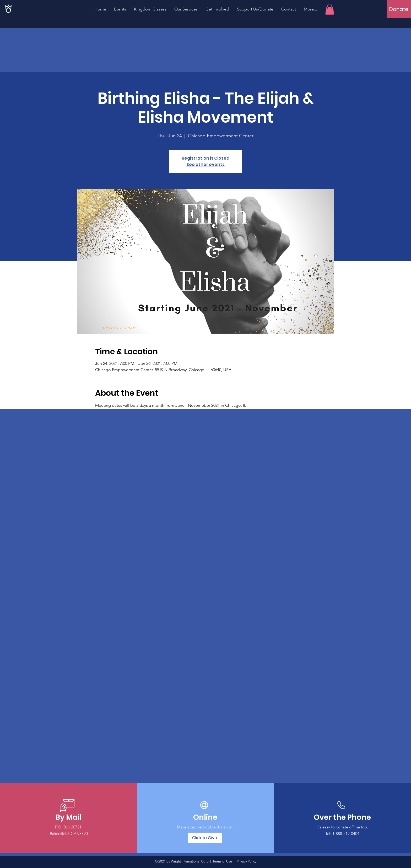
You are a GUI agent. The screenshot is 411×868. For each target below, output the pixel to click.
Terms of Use (222, 861)
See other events (206, 164)
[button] (330, 9)
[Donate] (399, 9)
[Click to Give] (205, 838)
